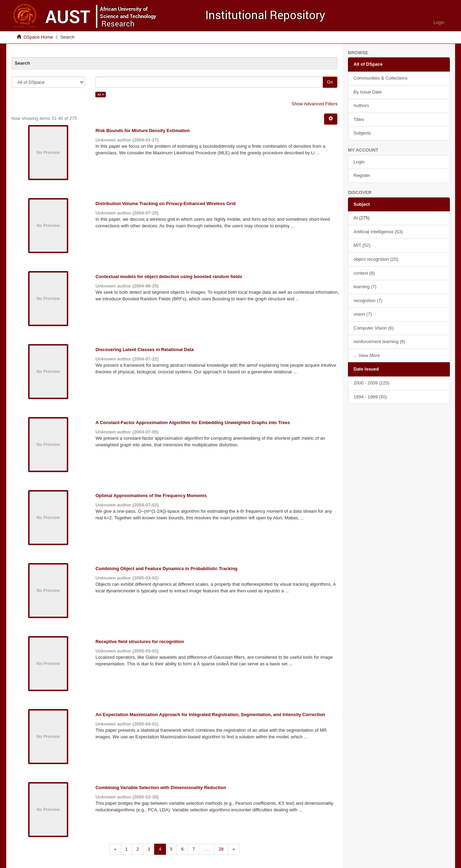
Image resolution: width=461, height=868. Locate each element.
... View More (367, 355)
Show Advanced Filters (315, 104)
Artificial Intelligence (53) (378, 232)
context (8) (364, 273)
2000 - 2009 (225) (371, 383)
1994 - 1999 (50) (370, 397)
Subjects (362, 133)
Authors (361, 106)
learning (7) (365, 287)
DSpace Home (38, 37)
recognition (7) (368, 301)
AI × (101, 94)
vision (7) (363, 314)
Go (330, 82)
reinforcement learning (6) (379, 342)
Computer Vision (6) (373, 328)
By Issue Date (368, 92)
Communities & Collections (380, 78)
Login (359, 162)
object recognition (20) (376, 259)
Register (362, 175)
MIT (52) (362, 245)
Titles (359, 119)
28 (221, 849)
